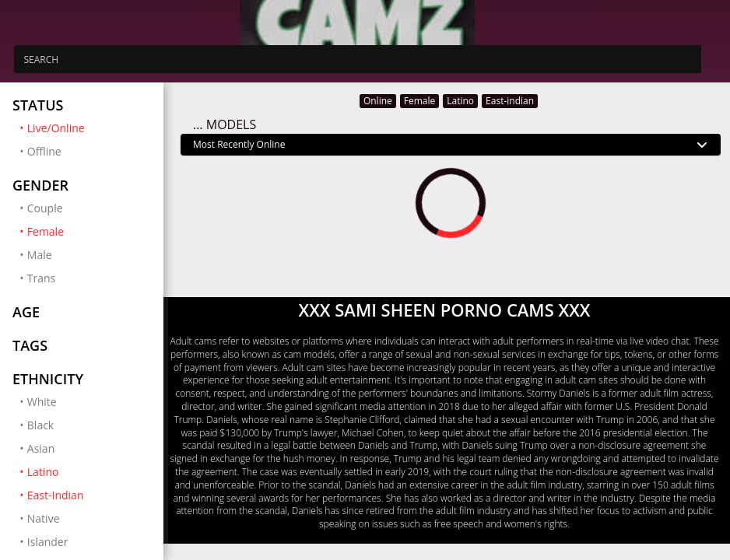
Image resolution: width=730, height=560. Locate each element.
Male (40, 255)
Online (378, 101)
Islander (48, 542)
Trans (41, 278)
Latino (89, 471)
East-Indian (89, 495)
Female (89, 231)
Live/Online (89, 128)
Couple (45, 208)
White (42, 402)
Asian (41, 448)
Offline (44, 151)
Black (40, 425)
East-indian (510, 101)
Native (44, 518)
